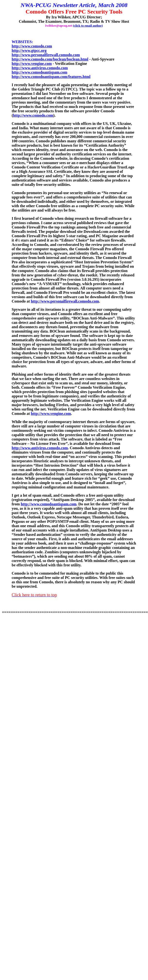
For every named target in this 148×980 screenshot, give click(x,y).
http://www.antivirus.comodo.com (40, 68)
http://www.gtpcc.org (29, 50)
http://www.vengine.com (32, 64)
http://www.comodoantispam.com (39, 72)
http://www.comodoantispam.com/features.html (51, 77)
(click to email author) (88, 26)
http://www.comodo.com (32, 46)
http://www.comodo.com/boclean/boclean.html (50, 59)
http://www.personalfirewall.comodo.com (46, 55)
